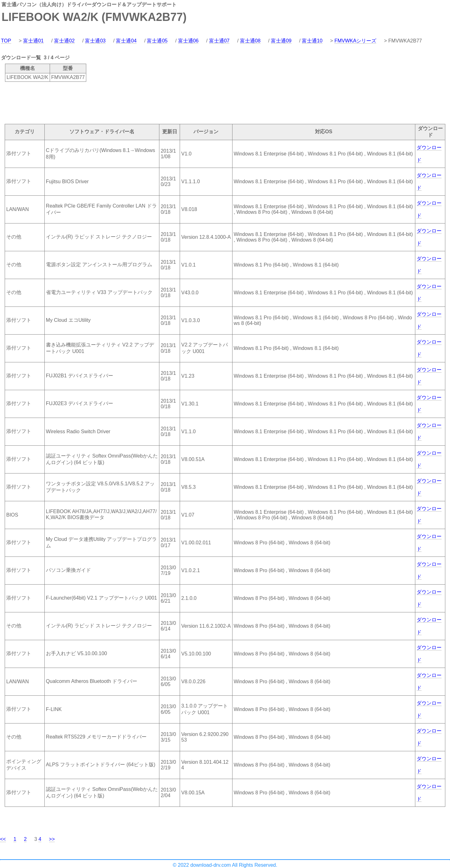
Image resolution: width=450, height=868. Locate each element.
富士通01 (33, 41)
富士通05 (157, 41)
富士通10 (312, 41)
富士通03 (95, 41)
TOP (6, 41)
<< (3, 839)
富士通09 (281, 41)
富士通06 (188, 41)
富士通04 (126, 41)
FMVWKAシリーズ (355, 41)
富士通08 (250, 41)
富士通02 (64, 41)
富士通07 (219, 41)
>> (52, 839)
